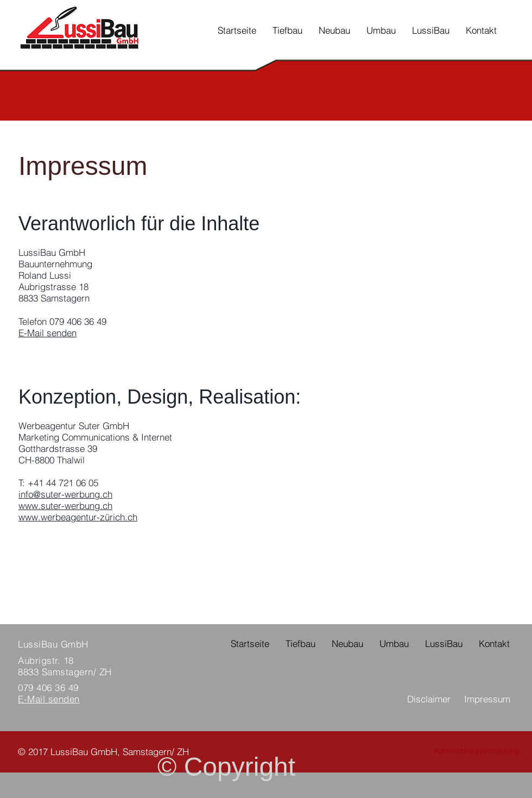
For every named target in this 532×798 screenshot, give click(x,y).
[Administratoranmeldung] (477, 751)
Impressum (487, 699)
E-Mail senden (47, 333)
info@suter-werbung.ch (65, 494)
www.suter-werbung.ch (65, 505)
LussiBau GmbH (53, 644)
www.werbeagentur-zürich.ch (78, 517)
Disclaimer (429, 699)
